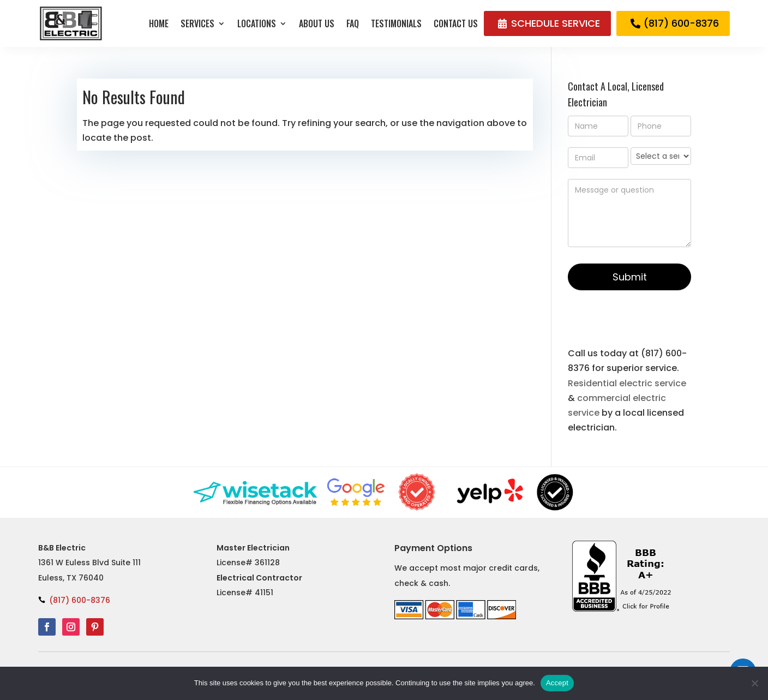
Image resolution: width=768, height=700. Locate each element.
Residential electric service (627, 383)
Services (197, 23)
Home (159, 23)
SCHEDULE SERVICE (556, 23)
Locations (257, 23)
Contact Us (456, 23)
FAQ (353, 23)
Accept (557, 683)
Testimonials (396, 23)
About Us (317, 23)
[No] (754, 683)
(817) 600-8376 (681, 23)
